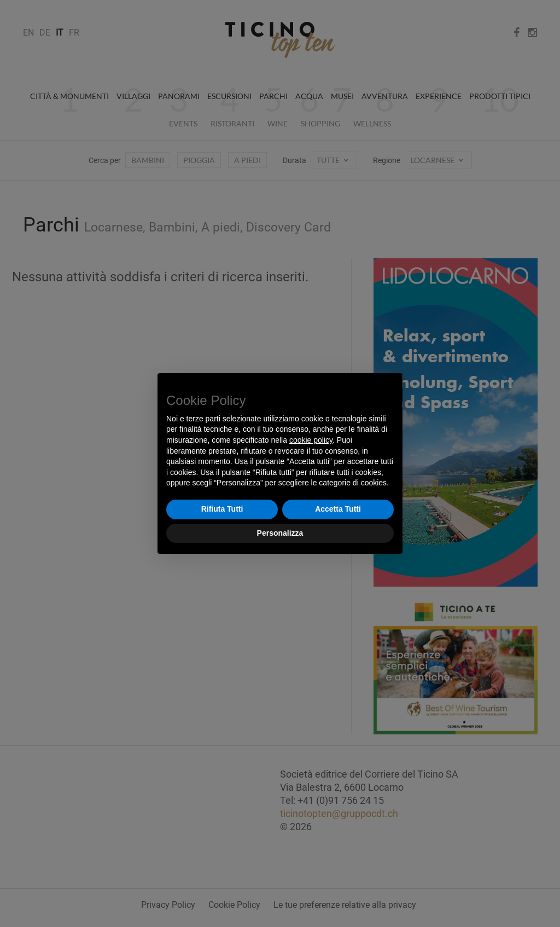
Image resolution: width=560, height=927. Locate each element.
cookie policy (311, 440)
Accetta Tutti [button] (338, 509)
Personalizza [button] (280, 533)
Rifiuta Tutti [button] (222, 509)
